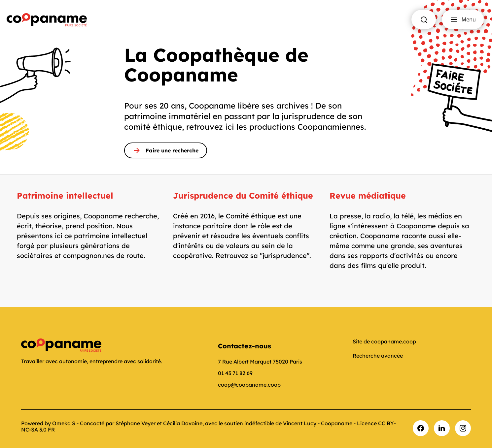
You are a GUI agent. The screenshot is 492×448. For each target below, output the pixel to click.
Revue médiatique (368, 195)
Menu (463, 19)
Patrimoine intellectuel (65, 195)
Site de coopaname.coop (384, 341)
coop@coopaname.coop (249, 385)
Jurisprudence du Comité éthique (243, 195)
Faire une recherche (166, 150)
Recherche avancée (378, 356)
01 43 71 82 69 (235, 373)
